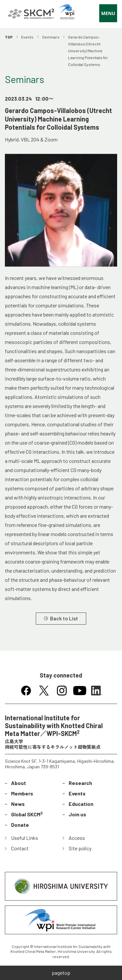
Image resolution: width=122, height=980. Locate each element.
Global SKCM (27, 814)
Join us (77, 814)
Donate (20, 825)
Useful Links (25, 838)
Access (77, 838)
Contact (20, 848)
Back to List (64, 618)
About (19, 783)
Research (80, 783)
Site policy (80, 848)
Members (22, 793)
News (18, 804)
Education (81, 804)
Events (77, 793)
